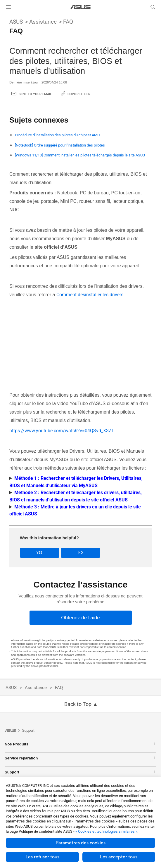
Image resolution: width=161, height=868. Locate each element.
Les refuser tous (42, 857)
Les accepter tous (119, 857)
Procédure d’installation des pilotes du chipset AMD (57, 135)
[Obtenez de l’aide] (81, 618)
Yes (39, 553)
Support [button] (81, 772)
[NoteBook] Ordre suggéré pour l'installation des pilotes (60, 145)
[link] (81, 7)
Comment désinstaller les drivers (90, 295)
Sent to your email (35, 94)
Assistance (43, 22)
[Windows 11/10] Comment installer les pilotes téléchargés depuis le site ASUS (80, 155)
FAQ (68, 22)
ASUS (16, 22)
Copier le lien (79, 94)
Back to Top (78, 704)
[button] (8, 7)
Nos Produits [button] (81, 744)
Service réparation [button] (81, 758)
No (81, 553)
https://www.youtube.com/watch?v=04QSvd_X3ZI (61, 431)
